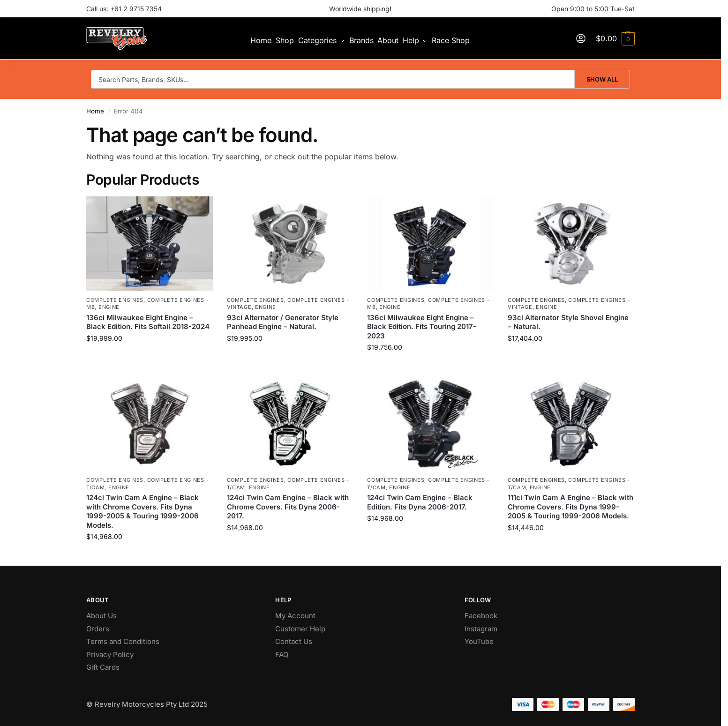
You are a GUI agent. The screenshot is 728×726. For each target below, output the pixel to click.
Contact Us (294, 641)
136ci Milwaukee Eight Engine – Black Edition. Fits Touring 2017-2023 (422, 327)
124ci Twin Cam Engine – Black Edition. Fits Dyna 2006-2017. (420, 502)
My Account (295, 616)
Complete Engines (115, 300)
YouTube (479, 641)
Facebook (481, 616)
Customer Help (300, 629)
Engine (109, 307)
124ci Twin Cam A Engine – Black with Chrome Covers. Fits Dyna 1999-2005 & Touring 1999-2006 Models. (143, 511)
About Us (101, 616)
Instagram (481, 629)
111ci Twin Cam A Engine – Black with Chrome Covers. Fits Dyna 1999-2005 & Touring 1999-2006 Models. (570, 507)
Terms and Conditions (123, 641)
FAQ (282, 655)
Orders (98, 629)
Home (95, 111)
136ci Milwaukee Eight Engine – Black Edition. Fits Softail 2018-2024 (148, 322)
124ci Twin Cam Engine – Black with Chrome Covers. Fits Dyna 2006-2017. (288, 507)
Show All (602, 79)
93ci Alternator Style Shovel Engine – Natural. (568, 322)
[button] (615, 38)
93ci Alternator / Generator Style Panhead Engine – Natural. (283, 322)
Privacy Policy (110, 655)
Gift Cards (103, 667)
